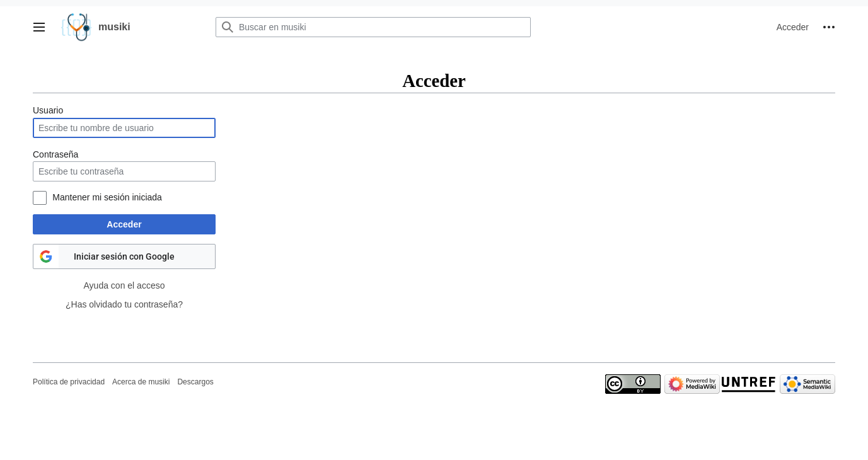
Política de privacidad (69, 382)
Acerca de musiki (141, 382)
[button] (39, 27)
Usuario (48, 110)
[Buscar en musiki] (373, 27)
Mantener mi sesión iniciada (107, 197)
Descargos (195, 382)
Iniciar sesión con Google (124, 256)
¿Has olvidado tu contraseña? (124, 304)
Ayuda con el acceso (124, 285)
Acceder (124, 224)
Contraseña (55, 154)
